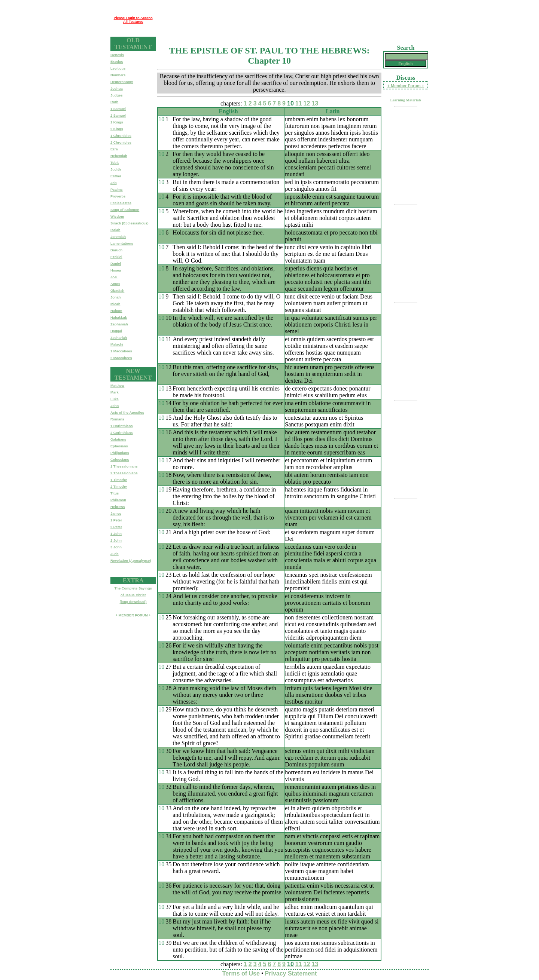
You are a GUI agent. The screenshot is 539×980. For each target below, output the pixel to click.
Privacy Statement (291, 973)
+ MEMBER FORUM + (133, 615)
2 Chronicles (121, 143)
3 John (116, 547)
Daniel (116, 264)
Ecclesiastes (121, 203)
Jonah (115, 297)
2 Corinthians (122, 433)
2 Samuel (118, 116)
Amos (115, 284)
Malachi (117, 344)
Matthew (117, 386)
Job (114, 183)
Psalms (117, 190)
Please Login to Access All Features (133, 20)
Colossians (120, 460)
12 (307, 103)
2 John (116, 540)
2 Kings (117, 129)
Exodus (117, 62)
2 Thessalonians (124, 473)
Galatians (118, 440)
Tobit (115, 163)
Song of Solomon (125, 210)
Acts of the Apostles (127, 413)
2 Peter (116, 527)
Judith (116, 169)
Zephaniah (119, 324)
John (115, 406)
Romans (117, 419)
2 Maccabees (121, 358)
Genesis (117, 55)
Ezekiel (116, 257)
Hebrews (118, 507)
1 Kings (117, 122)
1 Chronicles (121, 136)
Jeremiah (118, 237)
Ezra (114, 149)
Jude (115, 554)
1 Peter (116, 520)
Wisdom (117, 217)
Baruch (116, 250)
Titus (115, 493)
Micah (115, 304)
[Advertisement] (292, 20)
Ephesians (119, 446)
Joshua (117, 89)
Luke (115, 399)
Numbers (118, 75)
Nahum (116, 311)
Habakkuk (119, 318)
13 (315, 103)
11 (299, 103)
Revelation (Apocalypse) (131, 561)
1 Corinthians (122, 426)
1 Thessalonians (124, 466)
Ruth (114, 102)
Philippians (120, 453)
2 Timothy (119, 487)
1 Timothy (119, 480)
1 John (116, 534)
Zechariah (119, 338)
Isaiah (115, 230)
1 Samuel (118, 109)
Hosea (116, 270)
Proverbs (118, 196)
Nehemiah (119, 156)
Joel (114, 277)
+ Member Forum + (406, 86)
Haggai (116, 331)
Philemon (118, 500)
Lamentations (122, 244)
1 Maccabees (121, 351)
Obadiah (117, 291)
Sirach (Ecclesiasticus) (130, 223)
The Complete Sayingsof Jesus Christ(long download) (133, 595)
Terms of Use (241, 973)
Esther (116, 176)
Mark (115, 392)
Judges (117, 95)
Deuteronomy (122, 82)
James (116, 514)
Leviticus (118, 68)
